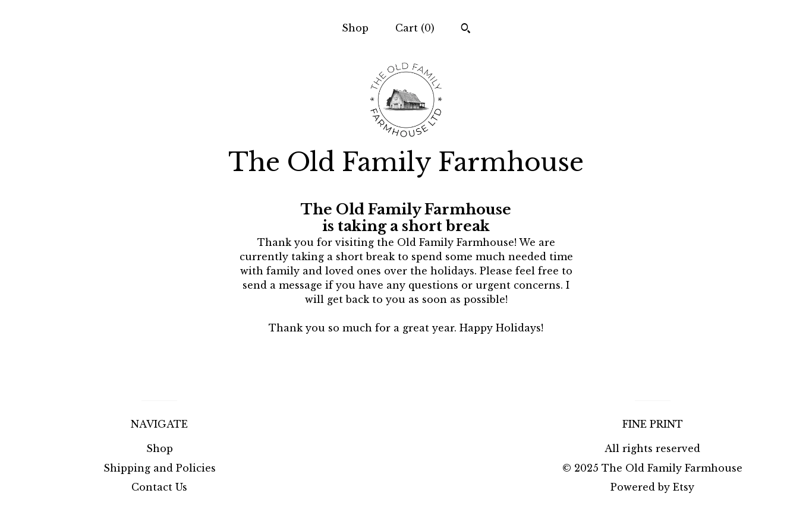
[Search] (466, 30)
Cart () (415, 28)
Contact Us (159, 487)
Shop (355, 28)
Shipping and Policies (160, 468)
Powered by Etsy (652, 487)
